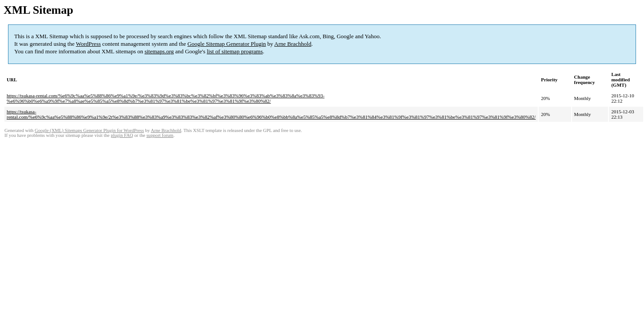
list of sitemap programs (235, 51)
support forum (160, 135)
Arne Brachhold (293, 44)
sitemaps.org (159, 51)
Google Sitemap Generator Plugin (227, 44)
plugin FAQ (122, 135)
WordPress (88, 44)
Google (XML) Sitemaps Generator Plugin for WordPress (89, 130)
